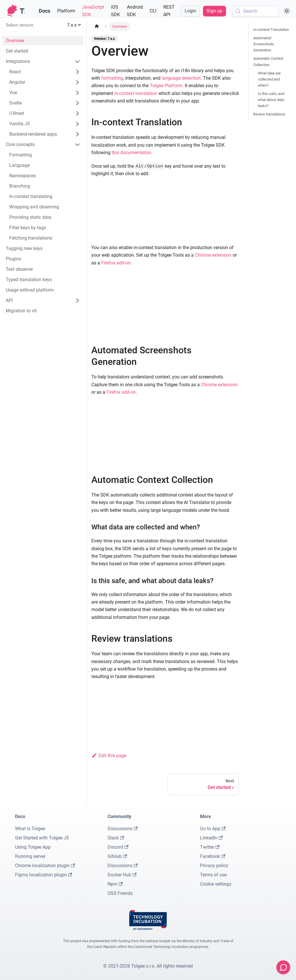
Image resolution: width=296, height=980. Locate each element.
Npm (115, 884)
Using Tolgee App (33, 847)
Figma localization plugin (44, 875)
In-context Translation (271, 30)
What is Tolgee (30, 829)
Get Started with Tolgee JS (42, 838)
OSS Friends (120, 893)
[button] (43, 25)
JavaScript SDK (93, 11)
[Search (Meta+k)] (256, 11)
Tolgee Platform (166, 86)
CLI (153, 11)
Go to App (213, 829)
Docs (45, 11)
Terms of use (213, 875)
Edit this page (109, 756)
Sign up (214, 11)
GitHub (117, 856)
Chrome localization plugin (45, 866)
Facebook (213, 856)
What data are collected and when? (269, 79)
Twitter (210, 847)
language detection (181, 78)
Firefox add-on (116, 263)
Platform (66, 11)
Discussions (123, 829)
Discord (118, 847)
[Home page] (97, 26)
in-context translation (136, 93)
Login (190, 11)
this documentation (131, 153)
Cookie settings (216, 884)
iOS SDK (115, 11)
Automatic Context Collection (268, 61)
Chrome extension (213, 255)
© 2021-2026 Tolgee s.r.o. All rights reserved (148, 966)
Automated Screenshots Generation (264, 44)
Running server (30, 856)
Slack (116, 838)
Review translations (269, 114)
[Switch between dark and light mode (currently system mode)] (287, 11)
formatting (112, 78)
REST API (169, 11)
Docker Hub (122, 875)
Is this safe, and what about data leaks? (271, 100)
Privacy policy (214, 866)
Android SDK (135, 11)
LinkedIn (211, 838)
